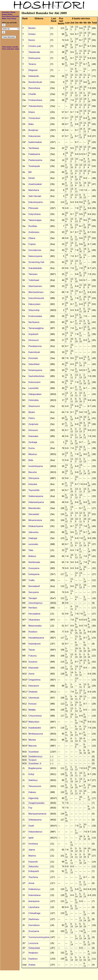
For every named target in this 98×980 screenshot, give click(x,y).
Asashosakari (35, 184)
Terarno (32, 64)
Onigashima (34, 680)
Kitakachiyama (36, 526)
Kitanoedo (34, 668)
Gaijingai (33, 538)
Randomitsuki (35, 82)
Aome (31, 674)
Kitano (32, 112)
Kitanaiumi (34, 686)
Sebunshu (34, 866)
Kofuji (31, 774)
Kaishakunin (35, 644)
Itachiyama (34, 322)
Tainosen (33, 274)
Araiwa (32, 965)
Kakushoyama (36, 202)
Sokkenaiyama (36, 496)
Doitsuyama (34, 58)
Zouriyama (34, 931)
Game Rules (7, 14)
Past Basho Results (10, 16)
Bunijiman (33, 130)
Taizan (32, 650)
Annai (31, 883)
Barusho (33, 472)
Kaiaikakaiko (35, 728)
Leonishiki (33, 388)
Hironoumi (34, 340)
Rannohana (34, 88)
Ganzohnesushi (36, 298)
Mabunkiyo (34, 722)
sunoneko (33, 544)
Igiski (31, 838)
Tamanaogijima (36, 328)
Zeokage (33, 442)
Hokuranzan (35, 136)
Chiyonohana (35, 716)
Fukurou (33, 656)
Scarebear (34, 752)
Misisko (32, 740)
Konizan (33, 704)
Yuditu (32, 580)
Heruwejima (34, 614)
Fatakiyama (34, 154)
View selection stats (11, 49)
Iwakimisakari (35, 142)
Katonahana (35, 895)
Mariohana (34, 190)
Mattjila (32, 710)
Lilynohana (34, 907)
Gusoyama (34, 568)
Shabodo (33, 692)
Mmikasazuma (36, 734)
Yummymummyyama (39, 937)
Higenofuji (33, 798)
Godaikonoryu (35, 756)
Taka (31, 550)
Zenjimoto (33, 424)
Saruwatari (34, 514)
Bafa (31, 460)
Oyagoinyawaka (36, 803)
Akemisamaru (35, 286)
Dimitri (32, 178)
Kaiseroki (33, 862)
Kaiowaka (33, 436)
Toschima (33, 877)
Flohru (32, 418)
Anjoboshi (33, 334)
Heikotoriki (34, 76)
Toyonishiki (34, 490)
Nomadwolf (34, 586)
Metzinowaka (35, 626)
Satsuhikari (34, 364)
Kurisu (32, 448)
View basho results (10, 47)
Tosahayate (34, 166)
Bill (30, 172)
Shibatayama (35, 820)
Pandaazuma (35, 346)
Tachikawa (34, 148)
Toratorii (33, 760)
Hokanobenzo (35, 832)
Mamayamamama (37, 814)
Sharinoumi (34, 406)
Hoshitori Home (9, 12)
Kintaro (32, 34)
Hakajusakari (35, 394)
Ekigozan (33, 70)
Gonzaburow (35, 250)
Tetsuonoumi (35, 786)
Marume (33, 746)
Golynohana (35, 214)
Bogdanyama (35, 768)
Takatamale (34, 52)
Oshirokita (34, 400)
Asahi (31, 826)
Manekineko (35, 508)
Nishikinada (34, 562)
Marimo (32, 856)
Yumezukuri (34, 118)
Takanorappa (35, 220)
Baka (31, 124)
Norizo (32, 40)
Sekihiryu (33, 780)
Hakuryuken (34, 304)
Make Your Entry (9, 18)
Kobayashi (34, 871)
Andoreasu (34, 232)
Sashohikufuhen (37, 376)
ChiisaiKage (34, 913)
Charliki (32, 94)
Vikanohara (34, 620)
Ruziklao (33, 226)
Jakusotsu (34, 532)
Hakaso (32, 792)
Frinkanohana (35, 100)
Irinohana (33, 844)
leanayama (34, 901)
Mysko (32, 412)
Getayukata (34, 948)
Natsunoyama (35, 256)
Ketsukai (33, 484)
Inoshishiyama (36, 466)
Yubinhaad (34, 280)
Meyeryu (33, 454)
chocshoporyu (35, 603)
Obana (32, 238)
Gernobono (34, 925)
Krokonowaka (35, 316)
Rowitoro (33, 632)
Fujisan (32, 244)
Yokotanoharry (36, 106)
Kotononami (34, 382)
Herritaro (33, 608)
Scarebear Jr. (35, 763)
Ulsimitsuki (34, 698)
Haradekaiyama (36, 638)
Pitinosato (33, 208)
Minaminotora (35, 520)
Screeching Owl (36, 262)
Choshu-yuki (35, 46)
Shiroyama (34, 478)
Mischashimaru (36, 292)
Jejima (32, 850)
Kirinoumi (33, 430)
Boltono (32, 556)
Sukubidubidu (35, 268)
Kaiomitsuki (34, 352)
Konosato (33, 358)
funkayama (34, 574)
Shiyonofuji (34, 310)
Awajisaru (33, 953)
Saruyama (34, 592)
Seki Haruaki (35, 196)
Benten (32, 28)
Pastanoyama (35, 160)
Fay (30, 808)
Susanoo (33, 662)
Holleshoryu (34, 889)
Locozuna (33, 943)
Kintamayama (35, 370)
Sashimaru (34, 919)
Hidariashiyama (36, 502)
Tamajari (33, 598)
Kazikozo (33, 959)
